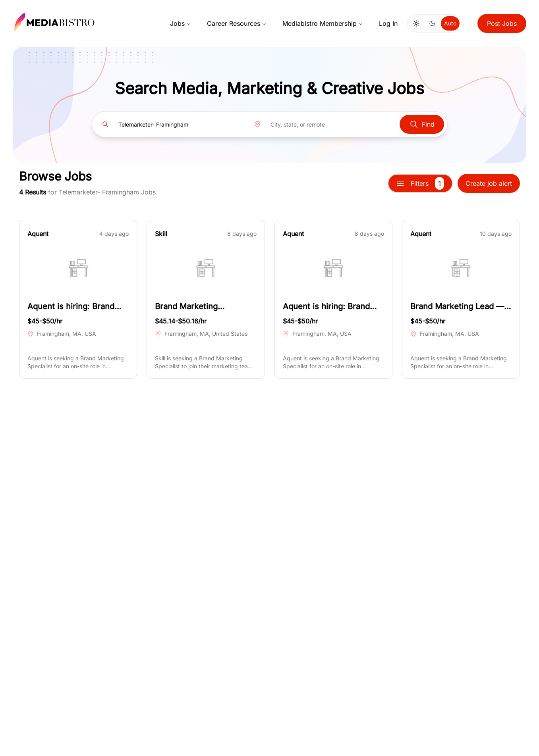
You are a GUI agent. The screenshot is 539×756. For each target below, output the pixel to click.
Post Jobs (502, 23)
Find (422, 124)
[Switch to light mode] (416, 23)
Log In (388, 23)
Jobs (181, 23)
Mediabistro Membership (323, 23)
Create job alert (489, 183)
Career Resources (237, 23)
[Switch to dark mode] (432, 23)
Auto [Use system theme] (450, 23)
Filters (420, 183)
